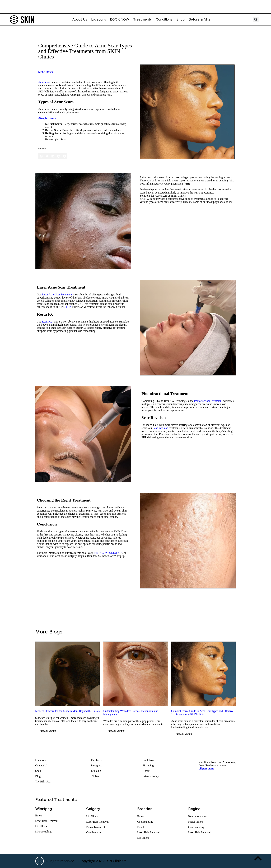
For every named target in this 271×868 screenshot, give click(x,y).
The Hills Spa (43, 782)
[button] (256, 20)
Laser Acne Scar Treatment (57, 294)
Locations (99, 19)
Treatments (142, 19)
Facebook (96, 760)
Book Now (120, 19)
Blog (38, 776)
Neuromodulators (198, 816)
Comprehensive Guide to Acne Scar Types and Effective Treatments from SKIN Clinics (202, 713)
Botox (39, 815)
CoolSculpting (94, 832)
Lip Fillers (41, 826)
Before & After (200, 19)
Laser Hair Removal (46, 821)
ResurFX (47, 322)
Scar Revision (160, 428)
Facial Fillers (195, 822)
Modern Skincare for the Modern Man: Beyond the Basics (67, 711)
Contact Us (41, 765)
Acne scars (44, 82)
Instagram (96, 765)
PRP (68, 307)
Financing (148, 765)
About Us (80, 19)
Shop (181, 19)
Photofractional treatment (208, 401)
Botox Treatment (96, 827)
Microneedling (43, 832)
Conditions (164, 19)
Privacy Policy (151, 776)
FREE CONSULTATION (108, 553)
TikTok (95, 776)
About (146, 771)
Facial (141, 827)
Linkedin (96, 771)
